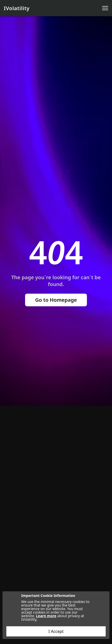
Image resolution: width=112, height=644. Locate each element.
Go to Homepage (56, 300)
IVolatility (17, 8)
